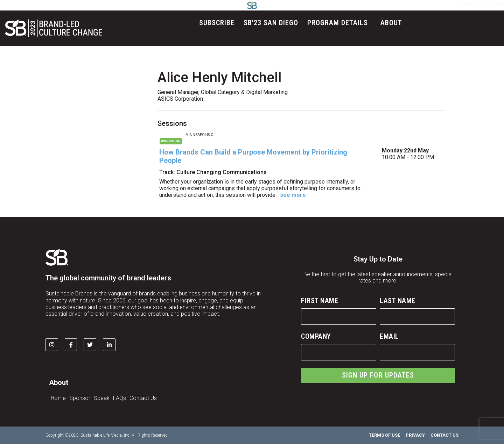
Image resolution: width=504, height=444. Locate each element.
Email (389, 336)
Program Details (339, 23)
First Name (320, 301)
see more (293, 195)
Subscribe (217, 23)
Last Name (398, 301)
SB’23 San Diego (271, 23)
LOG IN (334, 5)
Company (316, 336)
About (393, 23)
